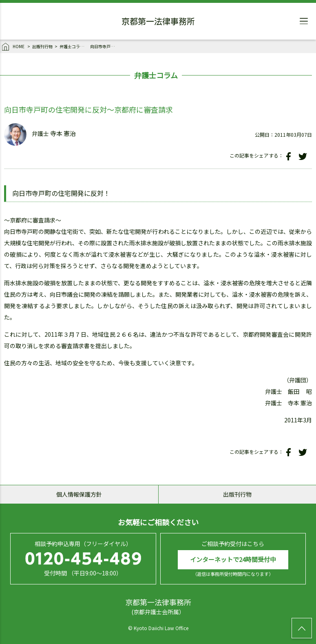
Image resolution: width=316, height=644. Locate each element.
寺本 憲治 (63, 134)
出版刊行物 (42, 46)
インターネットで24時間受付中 (233, 559)
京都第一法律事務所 (158, 22)
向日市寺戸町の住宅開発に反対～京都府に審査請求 (104, 46)
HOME (14, 47)
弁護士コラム (72, 46)
